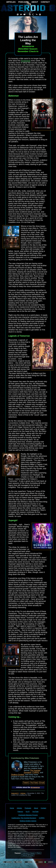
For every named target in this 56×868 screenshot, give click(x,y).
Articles (23, 793)
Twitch (26, 783)
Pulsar (32, 855)
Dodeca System (18, 775)
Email (42, 783)
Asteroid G (15, 793)
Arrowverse (26, 61)
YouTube (34, 783)
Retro (39, 853)
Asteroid (25, 853)
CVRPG (36, 773)
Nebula (25, 855)
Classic (32, 853)
